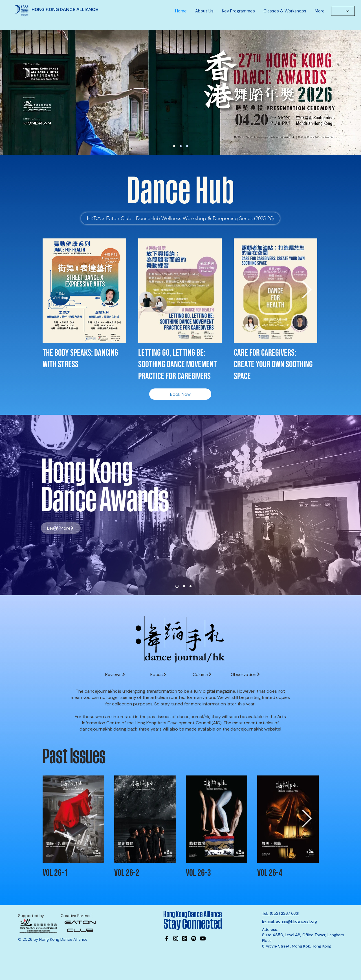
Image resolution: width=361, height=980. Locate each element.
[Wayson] (181, 146)
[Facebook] (167, 938)
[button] (204, 11)
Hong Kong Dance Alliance (193, 914)
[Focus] (158, 674)
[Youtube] (203, 938)
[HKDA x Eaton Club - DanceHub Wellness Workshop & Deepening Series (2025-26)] (180, 218)
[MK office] (187, 146)
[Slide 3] (191, 586)
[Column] (202, 674)
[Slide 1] (177, 586)
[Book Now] (180, 394)
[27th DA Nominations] (174, 146)
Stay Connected (194, 924)
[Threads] (185, 938)
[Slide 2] (184, 586)
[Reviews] (115, 674)
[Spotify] (194, 938)
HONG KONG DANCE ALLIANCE (65, 9)
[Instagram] (176, 938)
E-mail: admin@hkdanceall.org (290, 921)
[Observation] (246, 674)
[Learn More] (182, 93)
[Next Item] (307, 290)
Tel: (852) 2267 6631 (281, 913)
